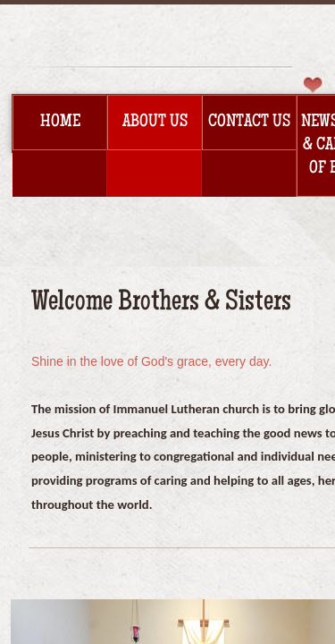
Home (60, 123)
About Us (155, 123)
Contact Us (249, 123)
